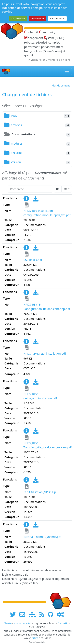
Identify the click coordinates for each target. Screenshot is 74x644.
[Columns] (67, 189)
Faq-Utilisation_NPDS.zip (40, 492)
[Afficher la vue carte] (58, 189)
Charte (8, 623)
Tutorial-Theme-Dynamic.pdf (42, 537)
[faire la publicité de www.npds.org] (24, 614)
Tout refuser (38, 18)
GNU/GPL (63, 623)
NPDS (35, 638)
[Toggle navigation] (67, 72)
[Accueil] (6, 71)
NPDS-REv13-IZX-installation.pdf (45, 354)
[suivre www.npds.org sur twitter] (14, 614)
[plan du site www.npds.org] (34, 614)
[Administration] (60, 614)
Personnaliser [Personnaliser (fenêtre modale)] (57, 18)
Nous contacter (22, 623)
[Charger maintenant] (36, 200)
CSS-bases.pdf (33, 260)
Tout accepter (18, 18)
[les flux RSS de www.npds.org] (43, 614)
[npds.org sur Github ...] (52, 614)
